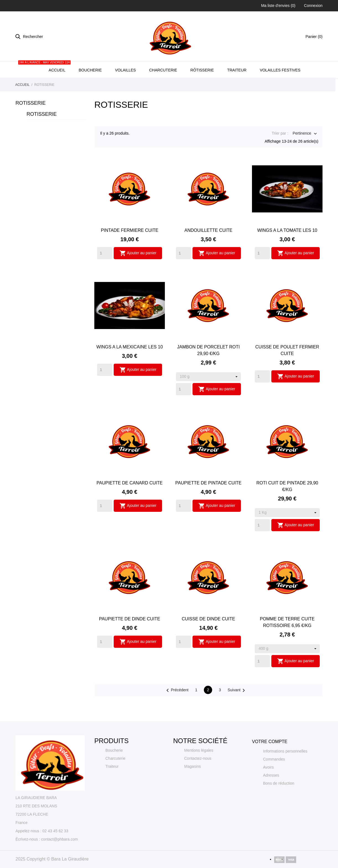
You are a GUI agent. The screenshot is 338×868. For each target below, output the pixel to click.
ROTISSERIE (31, 122)
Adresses (271, 794)
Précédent (176, 709)
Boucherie (90, 89)
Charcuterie (163, 89)
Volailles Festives (280, 89)
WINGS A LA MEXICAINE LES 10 (129, 365)
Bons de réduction (279, 802)
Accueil (56, 86)
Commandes (274, 778)
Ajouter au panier (138, 272)
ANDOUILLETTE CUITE (208, 249)
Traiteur (237, 89)
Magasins (193, 785)
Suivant (237, 709)
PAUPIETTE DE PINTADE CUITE (208, 501)
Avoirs (268, 786)
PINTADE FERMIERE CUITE (130, 249)
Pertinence (302, 152)
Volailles (126, 89)
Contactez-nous (198, 777)
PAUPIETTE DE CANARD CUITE (130, 501)
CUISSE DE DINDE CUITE (208, 637)
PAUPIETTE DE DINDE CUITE (130, 637)
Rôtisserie (202, 89)
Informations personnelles (285, 770)
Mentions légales (199, 769)
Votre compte (270, 760)
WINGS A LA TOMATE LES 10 (287, 249)
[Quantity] (105, 272)
